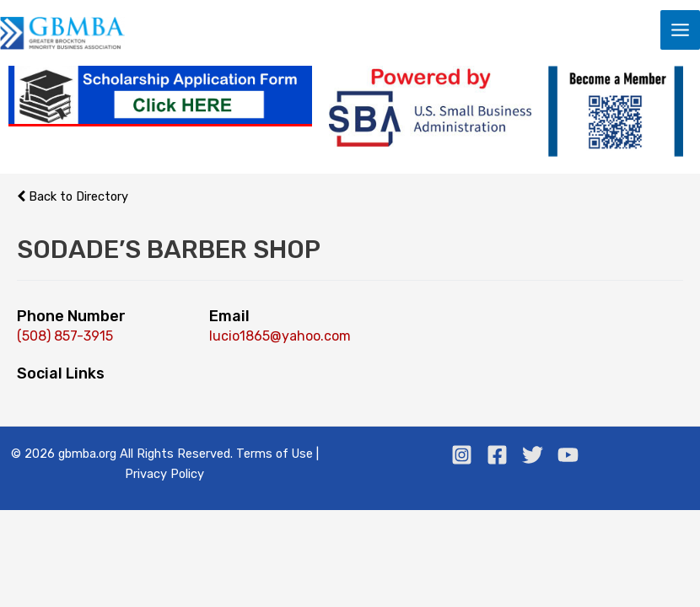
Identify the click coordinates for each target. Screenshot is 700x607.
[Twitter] (533, 456)
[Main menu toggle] (680, 30)
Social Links (61, 374)
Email (229, 317)
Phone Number (71, 317)
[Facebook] (497, 456)
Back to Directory (73, 197)
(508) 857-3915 (65, 337)
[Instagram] (462, 456)
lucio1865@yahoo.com (280, 337)
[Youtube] (568, 456)
